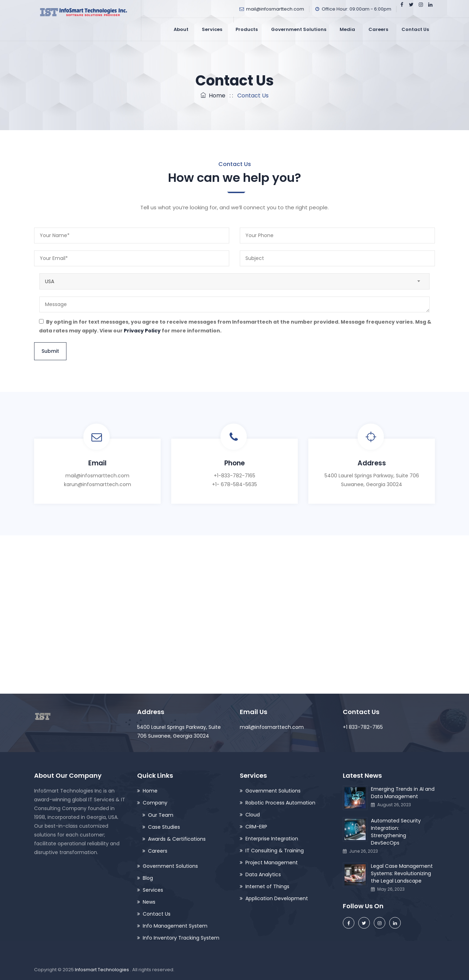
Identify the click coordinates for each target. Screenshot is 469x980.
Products (247, 29)
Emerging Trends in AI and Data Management (403, 793)
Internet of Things (267, 886)
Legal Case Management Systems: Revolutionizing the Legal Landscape (402, 873)
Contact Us (415, 29)
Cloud (253, 815)
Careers (378, 29)
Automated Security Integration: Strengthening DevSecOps (396, 832)
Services (212, 29)
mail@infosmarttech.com (275, 9)
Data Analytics (263, 874)
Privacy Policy (142, 331)
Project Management (272, 863)
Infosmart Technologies (102, 970)
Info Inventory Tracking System (181, 938)
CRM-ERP (256, 827)
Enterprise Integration (272, 839)
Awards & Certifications (177, 839)
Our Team (161, 815)
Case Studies (164, 827)
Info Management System (175, 926)
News (149, 902)
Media (347, 29)
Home (213, 96)
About (181, 29)
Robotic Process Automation (280, 803)
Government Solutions (299, 29)
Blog (148, 878)
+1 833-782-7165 (363, 727)
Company (155, 803)
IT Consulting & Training (275, 851)
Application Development (277, 898)
